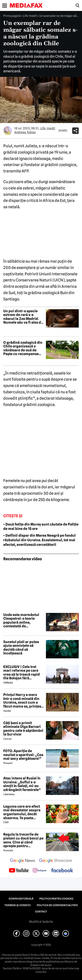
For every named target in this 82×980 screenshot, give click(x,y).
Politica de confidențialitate (57, 905)
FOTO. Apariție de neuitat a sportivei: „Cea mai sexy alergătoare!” (23, 755)
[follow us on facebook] (62, 871)
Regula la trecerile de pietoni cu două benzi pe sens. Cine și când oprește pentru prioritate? (23, 840)
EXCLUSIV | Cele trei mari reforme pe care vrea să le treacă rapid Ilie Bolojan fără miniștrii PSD (22, 673)
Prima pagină (12, 16)
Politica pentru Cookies (56, 899)
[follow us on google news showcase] (56, 861)
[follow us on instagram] (40, 871)
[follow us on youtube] (19, 871)
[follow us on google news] (23, 861)
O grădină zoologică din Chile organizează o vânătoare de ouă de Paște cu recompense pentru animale (23, 348)
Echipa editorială (21, 899)
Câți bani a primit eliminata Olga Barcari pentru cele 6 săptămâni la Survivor (23, 729)
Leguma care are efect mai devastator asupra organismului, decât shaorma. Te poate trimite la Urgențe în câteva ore (22, 812)
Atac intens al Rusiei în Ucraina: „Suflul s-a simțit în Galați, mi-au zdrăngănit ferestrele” (22, 784)
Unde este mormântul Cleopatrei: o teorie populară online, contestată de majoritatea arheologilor (21, 621)
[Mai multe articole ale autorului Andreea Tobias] (8, 131)
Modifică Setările (41, 922)
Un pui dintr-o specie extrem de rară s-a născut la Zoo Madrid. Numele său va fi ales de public (23, 317)
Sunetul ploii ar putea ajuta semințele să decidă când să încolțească (21, 648)
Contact (41, 912)
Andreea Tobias (25, 132)
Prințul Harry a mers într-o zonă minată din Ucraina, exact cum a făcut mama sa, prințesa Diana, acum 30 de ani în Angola (23, 701)
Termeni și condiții (18, 905)
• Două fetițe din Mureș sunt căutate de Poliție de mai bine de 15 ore (41, 527)
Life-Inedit (30, 16)
